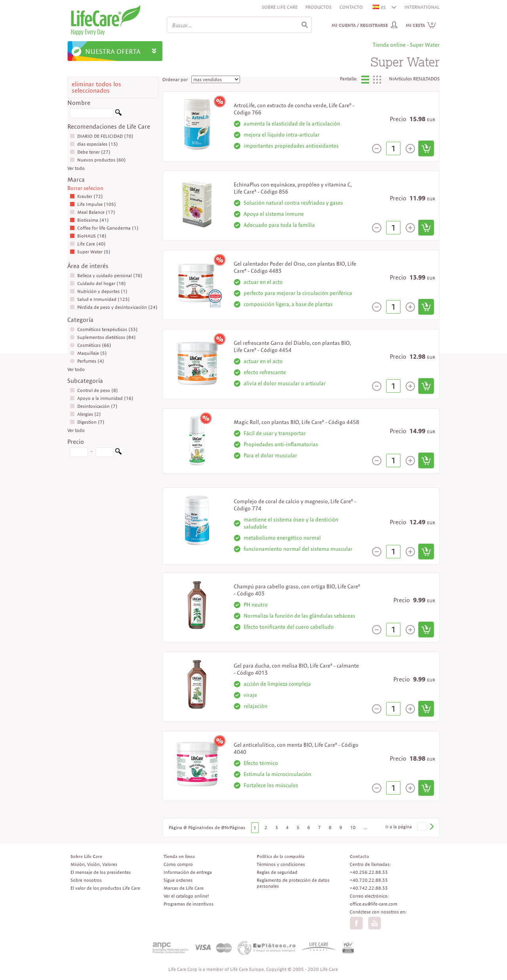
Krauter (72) (86, 196)
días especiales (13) (94, 144)
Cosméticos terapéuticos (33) (104, 329)
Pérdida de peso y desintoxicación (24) (114, 307)
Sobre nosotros (86, 880)
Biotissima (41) (89, 220)
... (365, 827)
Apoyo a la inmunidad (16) (102, 398)
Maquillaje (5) (88, 353)
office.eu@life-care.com (374, 904)
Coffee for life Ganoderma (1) (104, 228)
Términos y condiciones (281, 864)
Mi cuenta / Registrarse (360, 25)
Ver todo (76, 168)
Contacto (351, 7)
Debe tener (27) (90, 152)
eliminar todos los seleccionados (96, 87)
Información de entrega (188, 872)
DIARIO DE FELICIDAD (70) (102, 136)
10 (353, 827)
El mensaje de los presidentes (101, 872)
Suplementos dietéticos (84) (103, 337)
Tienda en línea (179, 856)
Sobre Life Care (280, 7)
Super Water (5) (90, 252)
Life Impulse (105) (93, 204)
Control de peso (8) (94, 390)
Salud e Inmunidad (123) (100, 299)
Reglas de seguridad (277, 872)
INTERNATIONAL (422, 7)
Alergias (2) (85, 414)
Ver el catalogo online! (186, 896)
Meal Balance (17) (92, 212)
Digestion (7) (87, 422)
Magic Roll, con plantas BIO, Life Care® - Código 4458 (296, 422)
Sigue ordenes (178, 880)
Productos (318, 7)
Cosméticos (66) (91, 345)
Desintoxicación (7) (94, 406)
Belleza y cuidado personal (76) (106, 275)
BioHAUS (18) (88, 236)
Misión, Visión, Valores (94, 864)
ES (380, 7)
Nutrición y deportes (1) (99, 291)
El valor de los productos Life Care (105, 888)
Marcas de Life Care (184, 888)
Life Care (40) (88, 244)
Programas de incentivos (189, 904)
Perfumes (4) (87, 361)
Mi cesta (421, 25)
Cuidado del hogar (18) (98, 283)
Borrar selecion (85, 188)
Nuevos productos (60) (98, 160)
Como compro (178, 864)
